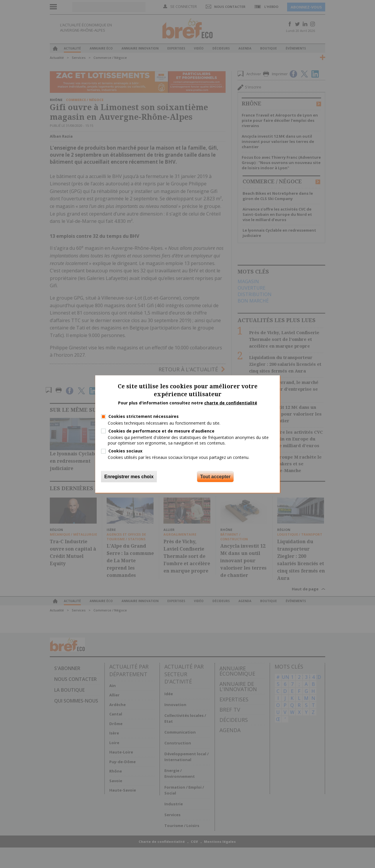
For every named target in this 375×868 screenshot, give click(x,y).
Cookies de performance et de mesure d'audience (161, 431)
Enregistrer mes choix (129, 476)
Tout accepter (215, 476)
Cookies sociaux (125, 451)
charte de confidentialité (231, 403)
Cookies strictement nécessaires (144, 416)
